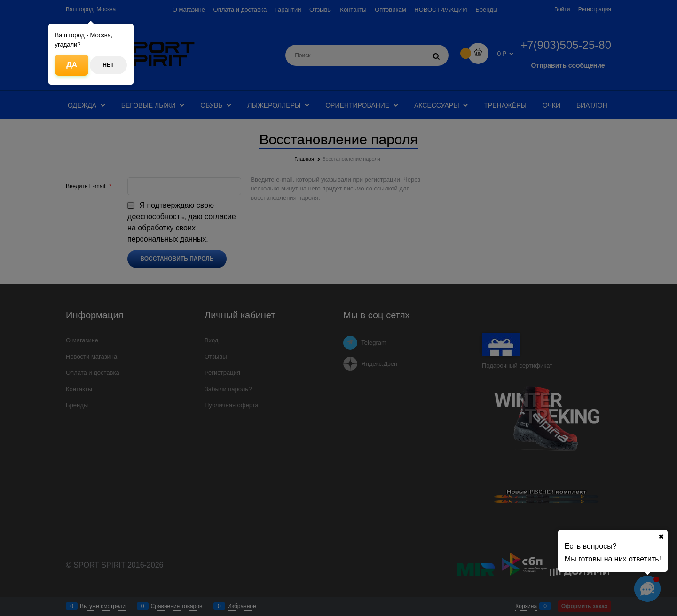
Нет (108, 65)
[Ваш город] (661, 537)
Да (72, 65)
